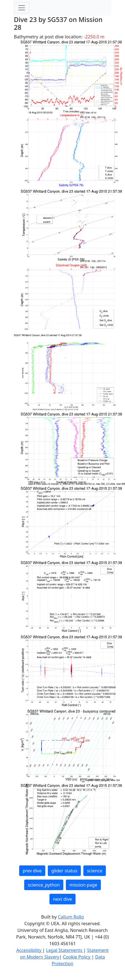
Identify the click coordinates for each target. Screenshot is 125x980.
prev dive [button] (32, 871)
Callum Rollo (71, 917)
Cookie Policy (77, 957)
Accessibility (29, 950)
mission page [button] (83, 885)
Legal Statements (65, 950)
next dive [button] (62, 899)
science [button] (95, 871)
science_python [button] (44, 885)
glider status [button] (64, 871)
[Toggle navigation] (22, 8)
